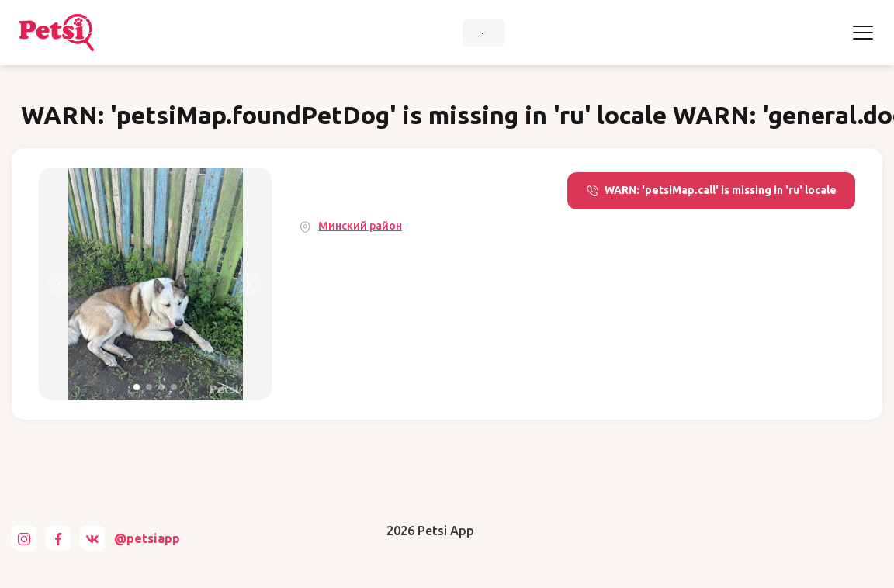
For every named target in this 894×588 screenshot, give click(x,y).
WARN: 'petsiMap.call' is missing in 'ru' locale (711, 190)
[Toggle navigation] (863, 33)
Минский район (360, 226)
